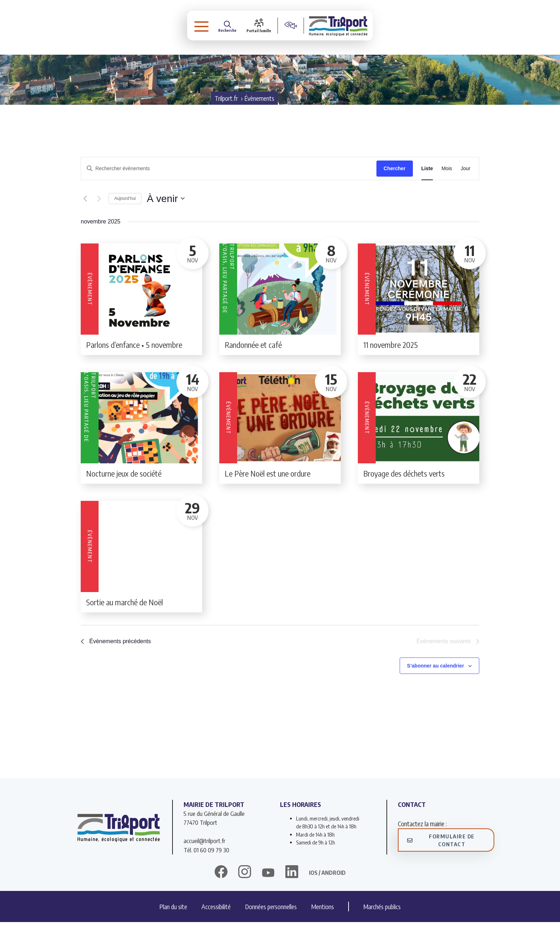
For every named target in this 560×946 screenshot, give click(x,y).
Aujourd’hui (125, 222)
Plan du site (173, 930)
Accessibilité (216, 930)
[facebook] (221, 897)
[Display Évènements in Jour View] (466, 193)
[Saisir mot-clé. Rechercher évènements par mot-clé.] (229, 193)
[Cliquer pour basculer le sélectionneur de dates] (166, 223)
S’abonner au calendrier (436, 690)
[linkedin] (292, 897)
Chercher (394, 192)
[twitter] (268, 897)
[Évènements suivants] (99, 223)
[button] (198, 27)
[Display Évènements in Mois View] (447, 193)
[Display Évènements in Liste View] (427, 193)
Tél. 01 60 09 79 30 (206, 874)
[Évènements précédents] (85, 223)
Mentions (322, 930)
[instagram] (245, 897)
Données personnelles (271, 930)
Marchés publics (382, 930)
